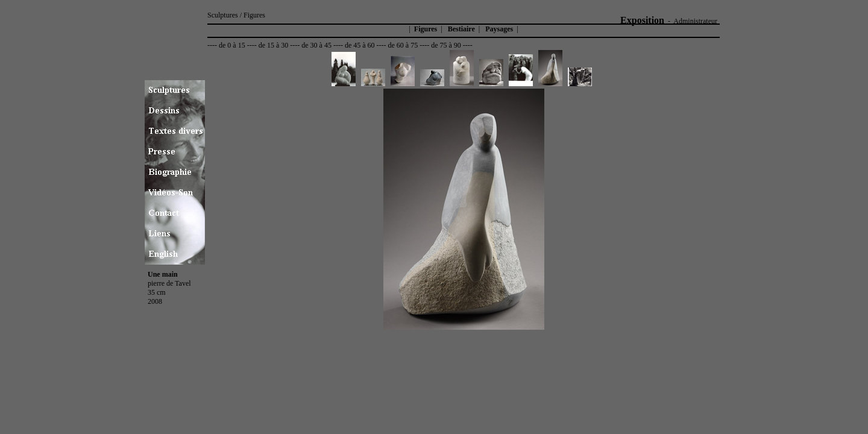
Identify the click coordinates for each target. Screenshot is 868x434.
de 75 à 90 (446, 45)
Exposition (642, 20)
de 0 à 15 (232, 45)
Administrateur (695, 21)
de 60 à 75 (403, 45)
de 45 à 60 (360, 45)
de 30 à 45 (316, 45)
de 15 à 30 (274, 45)
